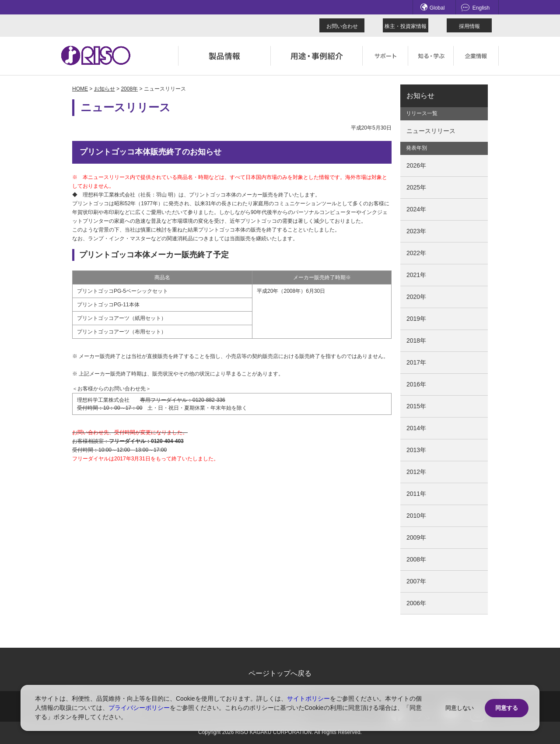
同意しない (460, 708)
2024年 (416, 209)
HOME (80, 89)
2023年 (416, 231)
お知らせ (105, 89)
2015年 (416, 406)
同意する (507, 708)
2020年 (416, 297)
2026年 (416, 165)
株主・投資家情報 (406, 26)
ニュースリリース (431, 131)
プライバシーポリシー (139, 708)
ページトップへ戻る (280, 673)
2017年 (416, 362)
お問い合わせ (342, 26)
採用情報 (469, 26)
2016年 (416, 384)
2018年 (416, 340)
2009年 (416, 537)
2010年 (416, 516)
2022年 (416, 253)
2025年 (416, 187)
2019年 (416, 319)
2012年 (416, 472)
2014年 (416, 428)
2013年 (416, 450)
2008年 (129, 89)
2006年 (416, 603)
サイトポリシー (308, 698)
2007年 (416, 581)
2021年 (416, 275)
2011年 (416, 494)
